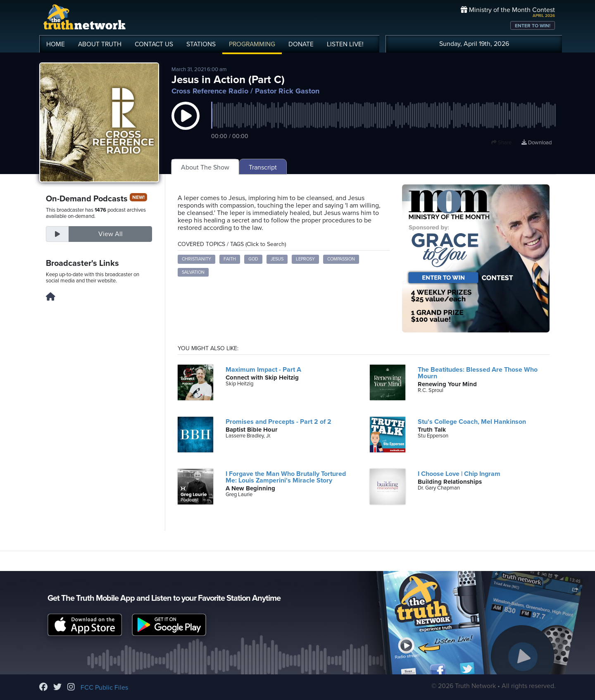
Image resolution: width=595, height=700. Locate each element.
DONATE (301, 44)
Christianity (196, 259)
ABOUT (100, 44)
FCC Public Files (104, 688)
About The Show (205, 167)
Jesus (277, 259)
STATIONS (201, 44)
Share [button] (501, 143)
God (253, 259)
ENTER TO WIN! (533, 26)
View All (111, 234)
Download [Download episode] (537, 143)
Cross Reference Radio (210, 91)
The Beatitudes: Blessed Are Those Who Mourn (478, 373)
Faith (230, 259)
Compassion (341, 259)
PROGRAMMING (252, 44)
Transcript (263, 167)
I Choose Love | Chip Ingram (459, 474)
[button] (186, 124)
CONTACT (154, 44)
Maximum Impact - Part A (263, 370)
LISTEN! (345, 44)
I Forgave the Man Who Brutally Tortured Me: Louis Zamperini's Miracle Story (286, 477)
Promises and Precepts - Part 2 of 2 (278, 422)
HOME (56, 44)
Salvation (193, 272)
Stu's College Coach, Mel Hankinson (472, 422)
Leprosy (305, 259)
